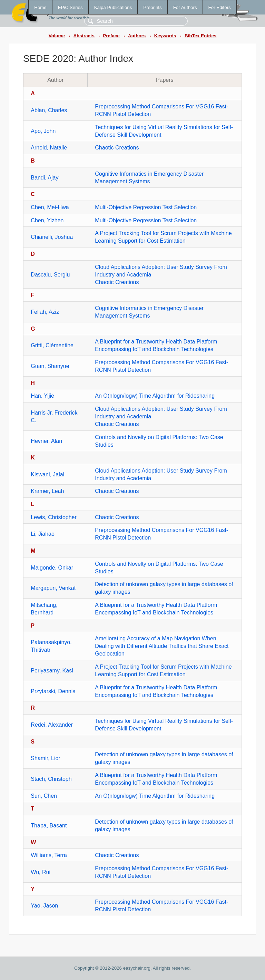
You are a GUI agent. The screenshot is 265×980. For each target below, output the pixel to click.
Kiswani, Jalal (47, 474)
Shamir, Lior (45, 758)
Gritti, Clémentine (52, 345)
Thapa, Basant (49, 826)
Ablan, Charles (49, 110)
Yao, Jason (44, 906)
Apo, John (43, 131)
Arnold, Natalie (49, 148)
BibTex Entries (200, 36)
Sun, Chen (44, 796)
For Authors (185, 7)
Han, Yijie (42, 396)
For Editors (220, 7)
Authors (137, 36)
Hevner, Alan (46, 441)
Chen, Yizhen (47, 220)
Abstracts (84, 36)
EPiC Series (70, 7)
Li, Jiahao (43, 534)
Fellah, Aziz (45, 312)
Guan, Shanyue (50, 366)
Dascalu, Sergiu (50, 275)
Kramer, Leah (47, 491)
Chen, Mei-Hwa (50, 207)
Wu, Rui (41, 872)
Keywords (165, 36)
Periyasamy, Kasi (52, 671)
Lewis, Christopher (54, 517)
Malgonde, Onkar (52, 568)
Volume (57, 36)
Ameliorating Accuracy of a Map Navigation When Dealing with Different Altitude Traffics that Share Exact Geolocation (162, 646)
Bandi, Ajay (45, 178)
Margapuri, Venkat (53, 588)
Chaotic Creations (117, 148)
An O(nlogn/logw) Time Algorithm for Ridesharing (155, 396)
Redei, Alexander (52, 725)
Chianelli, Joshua (52, 237)
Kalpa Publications (113, 7)
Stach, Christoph (51, 779)
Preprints (152, 7)
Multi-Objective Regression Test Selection (146, 207)
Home (40, 7)
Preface (111, 36)
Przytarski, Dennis (53, 691)
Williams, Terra (49, 855)
